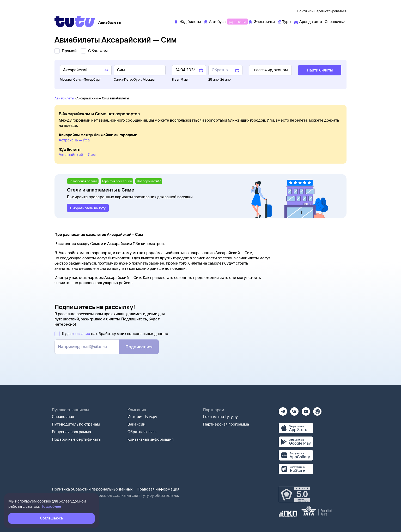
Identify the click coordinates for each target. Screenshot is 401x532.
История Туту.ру (142, 417)
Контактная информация (151, 439)
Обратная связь (142, 432)
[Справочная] (336, 21)
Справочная (63, 417)
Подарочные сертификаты (77, 439)
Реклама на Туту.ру (220, 417)
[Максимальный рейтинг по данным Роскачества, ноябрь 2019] (294, 494)
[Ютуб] (306, 410)
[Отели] (237, 21)
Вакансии (136, 424)
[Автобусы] (215, 21)
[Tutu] (75, 22)
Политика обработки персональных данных (92, 489)
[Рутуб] (317, 410)
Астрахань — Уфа (74, 140)
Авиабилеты (64, 98)
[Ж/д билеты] (187, 21)
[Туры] (284, 21)
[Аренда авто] (308, 21)
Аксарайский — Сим (77, 155)
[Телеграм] (283, 410)
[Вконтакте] (294, 410)
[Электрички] (261, 21)
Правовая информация (158, 489)
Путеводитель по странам (76, 424)
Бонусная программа (71, 432)
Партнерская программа (226, 424)
